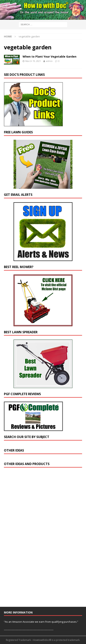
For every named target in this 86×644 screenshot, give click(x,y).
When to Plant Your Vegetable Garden (49, 56)
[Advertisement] (33, 539)
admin (49, 61)
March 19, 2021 (33, 61)
